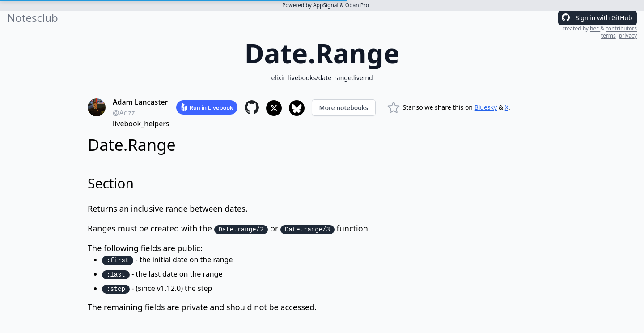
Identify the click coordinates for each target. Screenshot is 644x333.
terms (608, 36)
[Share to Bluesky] (297, 108)
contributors (621, 28)
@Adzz (124, 113)
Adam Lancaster (140, 102)
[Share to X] (274, 108)
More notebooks (344, 108)
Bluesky (486, 107)
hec (595, 28)
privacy (628, 36)
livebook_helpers (141, 124)
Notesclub (33, 18)
